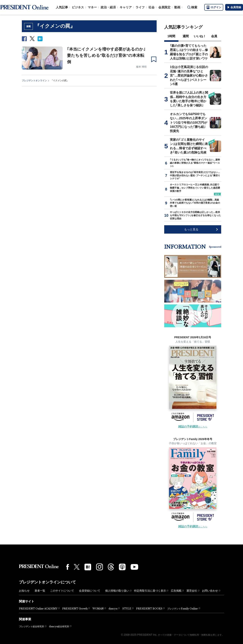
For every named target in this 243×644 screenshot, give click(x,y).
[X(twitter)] (77, 567)
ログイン (214, 7)
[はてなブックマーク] (88, 567)
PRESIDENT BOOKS (149, 609)
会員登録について (90, 591)
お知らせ (24, 591)
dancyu (113, 609)
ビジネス (78, 7)
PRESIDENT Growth (75, 609)
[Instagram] (99, 567)
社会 (151, 7)
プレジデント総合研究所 (32, 627)
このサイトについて (62, 591)
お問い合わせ (210, 591)
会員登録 (234, 7)
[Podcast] (122, 567)
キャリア (126, 7)
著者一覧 (40, 591)
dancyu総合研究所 (59, 626)
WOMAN (98, 609)
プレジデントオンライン (34, 81)
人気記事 (62, 7)
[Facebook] (68, 567)
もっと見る (191, 229)
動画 (177, 7)
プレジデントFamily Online (183, 609)
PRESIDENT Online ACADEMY (38, 609)
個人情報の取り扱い (117, 591)
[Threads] (111, 567)
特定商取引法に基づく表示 (150, 591)
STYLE (127, 609)
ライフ (140, 7)
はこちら (193, 427)
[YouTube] (134, 567)
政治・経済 (108, 7)
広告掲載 (176, 591)
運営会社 (192, 591)
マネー (92, 7)
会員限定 (164, 7)
